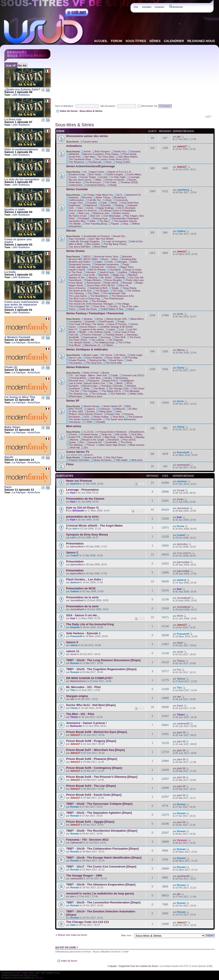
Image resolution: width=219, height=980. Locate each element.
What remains (137, 445)
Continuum (104, 409)
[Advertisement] (78, 71)
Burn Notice (95, 174)
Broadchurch (137, 432)
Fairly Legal (136, 355)
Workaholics (75, 226)
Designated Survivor (80, 264)
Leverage (134, 177)
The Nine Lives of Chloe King (84, 299)
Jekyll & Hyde (107, 272)
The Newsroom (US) (123, 296)
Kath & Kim (137, 241)
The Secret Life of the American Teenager (91, 304)
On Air (22, 66)
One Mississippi (112, 216)
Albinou (181, 350)
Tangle (115, 288)
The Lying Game (78, 296)
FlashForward (106, 321)
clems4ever (183, 508)
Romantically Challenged (125, 218)
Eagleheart (75, 205)
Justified (122, 272)
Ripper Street (76, 285)
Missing (93, 277)
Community (122, 200)
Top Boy (113, 306)
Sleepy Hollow (101, 417)
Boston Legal (91, 355)
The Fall (74, 391)
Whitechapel (75, 396)
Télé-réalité (121, 460)
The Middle (75, 224)
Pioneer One (113, 414)
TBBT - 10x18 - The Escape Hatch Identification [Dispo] (104, 858)
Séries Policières (78, 367)
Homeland (115, 270)
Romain (75, 663)
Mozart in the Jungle (93, 440)
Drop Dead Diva (130, 203)
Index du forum (69, 111)
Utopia (131, 309)
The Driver (126, 442)
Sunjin (180, 499)
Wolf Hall (75, 448)
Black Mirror (137, 319)
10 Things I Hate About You (98, 195)
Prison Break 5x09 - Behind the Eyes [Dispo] (97, 732)
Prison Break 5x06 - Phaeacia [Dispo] (92, 759)
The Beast (99, 388)
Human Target (88, 177)
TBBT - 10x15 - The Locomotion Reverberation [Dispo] (103, 902)
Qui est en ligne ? (67, 947)
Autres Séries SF (113, 406)
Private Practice (77, 360)
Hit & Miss (137, 434)
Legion (112, 329)
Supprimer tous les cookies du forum (139, 966)
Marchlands (126, 437)
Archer (87, 151)
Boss (115, 259)
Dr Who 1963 (76, 411)
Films (70, 464)
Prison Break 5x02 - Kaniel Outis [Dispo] (94, 795)
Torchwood (75, 422)
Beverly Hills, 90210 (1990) (83, 259)
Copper (99, 262)
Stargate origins (77, 696)
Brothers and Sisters (80, 262)
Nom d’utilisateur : (65, 106)
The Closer (139, 388)
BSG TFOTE (76, 409)
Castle (114, 375)
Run (82, 442)
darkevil (75, 484)
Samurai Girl (95, 442)
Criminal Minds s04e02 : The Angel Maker (94, 526)
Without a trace (94, 396)
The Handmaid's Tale (114, 293)
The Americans (93, 182)
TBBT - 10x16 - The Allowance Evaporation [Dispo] (101, 884)
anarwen (182, 481)
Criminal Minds (78, 378)
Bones (106, 373)
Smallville (74, 337)
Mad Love (84, 213)
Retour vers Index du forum (72, 935)
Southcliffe (111, 442)
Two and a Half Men (79, 247)
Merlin (72, 332)
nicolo (180, 314)
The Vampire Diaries (80, 342)
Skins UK (124, 285)
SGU (87, 417)
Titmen (74, 717)
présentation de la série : (83, 517)
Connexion (159, 7)
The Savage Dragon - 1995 (84, 876)
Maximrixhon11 (79, 681)
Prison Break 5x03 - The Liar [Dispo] (91, 786)
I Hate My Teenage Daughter (84, 241)
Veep (125, 224)
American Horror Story (106, 256)
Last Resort (75, 275)
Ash (75, 529)
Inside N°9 (74, 437)
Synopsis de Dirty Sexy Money (87, 535)
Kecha (181, 526)
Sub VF (11, 66)
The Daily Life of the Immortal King (90, 624)
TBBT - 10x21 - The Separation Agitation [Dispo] (99, 813)
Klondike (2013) (92, 437)
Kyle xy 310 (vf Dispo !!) (82, 508)
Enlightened (91, 205)
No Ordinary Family (100, 332)
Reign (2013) (111, 283)
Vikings (113, 185)
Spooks (132, 180)
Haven (72, 327)
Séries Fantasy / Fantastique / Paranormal (95, 313)
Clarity (181, 368)
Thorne (91, 445)
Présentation (75, 544)
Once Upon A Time (125, 332)
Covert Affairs (134, 174)
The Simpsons (76, 162)
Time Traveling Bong (96, 224)
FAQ (136, 7)
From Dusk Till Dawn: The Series (86, 324)
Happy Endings (105, 208)
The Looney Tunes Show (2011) (112, 159)
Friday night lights (78, 267)
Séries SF (73, 401)
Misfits (83, 332)
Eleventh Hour (76, 381)
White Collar (136, 394)
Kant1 (180, 706)
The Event (135, 337)
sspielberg (183, 190)
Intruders (91, 272)
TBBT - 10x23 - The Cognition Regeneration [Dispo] (101, 669)
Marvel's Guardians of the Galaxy (101, 154)
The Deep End (94, 363)
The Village (123, 304)
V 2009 (88, 422)
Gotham (112, 267)
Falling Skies (105, 411)
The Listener (98, 340)
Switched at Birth (99, 288)
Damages (122, 262)
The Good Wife (114, 363)
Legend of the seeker (93, 329)
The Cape (118, 291)
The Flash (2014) (78, 340)
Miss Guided (93, 244)
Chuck (108, 200)
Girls (71, 208)
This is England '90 (79, 306)
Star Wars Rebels (128, 157)
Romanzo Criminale (112, 386)
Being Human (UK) (117, 319)
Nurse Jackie (113, 358)
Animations (74, 146)
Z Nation (109, 345)
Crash (110, 262)
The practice (75, 363)
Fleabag (119, 205)
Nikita (98, 180)
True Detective (118, 394)
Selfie (92, 221)
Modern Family (121, 213)
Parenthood (75, 280)
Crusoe (73, 177)
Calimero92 (76, 843)
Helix (119, 411)
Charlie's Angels (114, 174)
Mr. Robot (106, 277)
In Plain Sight (118, 177)
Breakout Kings (77, 174)
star (72, 699)
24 (85, 172)
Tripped (115, 224)
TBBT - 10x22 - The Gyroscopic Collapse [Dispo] (99, 804)
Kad (73, 493)
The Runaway (99, 301)
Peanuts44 (183, 452)
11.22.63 (88, 432)
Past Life (73, 335)
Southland (74, 388)
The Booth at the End (80, 291)
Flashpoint (94, 381)
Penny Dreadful (114, 280)
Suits (129, 360)
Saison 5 (72, 642)
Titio (73, 690)
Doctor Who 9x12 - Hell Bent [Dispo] (91, 705)
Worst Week (101, 247)
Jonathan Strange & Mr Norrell (116, 327)
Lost (121, 329)
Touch (72, 309)
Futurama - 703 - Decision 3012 (87, 840)
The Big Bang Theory (115, 244)
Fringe (121, 321)
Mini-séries (74, 426)
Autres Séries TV (78, 452)
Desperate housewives (107, 264)
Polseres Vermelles (79, 460)
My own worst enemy (80, 180)
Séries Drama (75, 251)
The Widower (76, 445)
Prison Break (130, 154)
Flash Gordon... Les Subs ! (84, 579)
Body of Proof (91, 373)
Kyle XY (73, 329)
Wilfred (136, 224)
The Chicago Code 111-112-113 (87, 922)
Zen (86, 448)
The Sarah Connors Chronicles (85, 419)
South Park (75, 157)
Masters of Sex (77, 277)
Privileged (84, 218)
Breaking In (120, 197)
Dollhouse (120, 409)
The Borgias (102, 291)
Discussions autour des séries (87, 136)
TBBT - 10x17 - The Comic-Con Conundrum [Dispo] (101, 867)
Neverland (113, 440)
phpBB (17, 973)
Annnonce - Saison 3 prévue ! (86, 723)
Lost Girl (132, 329)
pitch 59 (181, 732)
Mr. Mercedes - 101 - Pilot (83, 687)
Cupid (104, 203)
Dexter (108, 378)
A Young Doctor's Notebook (112, 432)
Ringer (140, 283)
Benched (87, 197)
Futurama (135, 151)
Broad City (119, 236)
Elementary (122, 378)
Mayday (140, 437)
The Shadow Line (78, 394)
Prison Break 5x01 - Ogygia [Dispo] (90, 822)
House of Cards (133, 270)
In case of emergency (115, 241)
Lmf (72, 537)
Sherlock (131, 386)
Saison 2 (72, 552)
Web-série (137, 460)
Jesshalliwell (77, 600)
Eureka (91, 411)
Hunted (103, 177)
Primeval (128, 414)
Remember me (147, 106)
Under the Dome (88, 309)
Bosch (105, 259)
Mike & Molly (76, 244)
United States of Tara (112, 309)
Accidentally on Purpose (97, 236)
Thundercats (95, 162)
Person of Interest (115, 180)
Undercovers (76, 185)
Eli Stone (121, 355)
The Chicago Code (119, 388)
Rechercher (176, 7)
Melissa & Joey (101, 213)
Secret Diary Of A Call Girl (101, 285)
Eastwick (90, 321)
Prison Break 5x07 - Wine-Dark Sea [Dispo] (95, 750)
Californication (76, 200)
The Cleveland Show (80, 159)
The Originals (116, 340)
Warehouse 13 (92, 345)
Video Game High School (112, 445)
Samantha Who (77, 221)
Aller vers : (127, 935)
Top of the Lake (130, 306)
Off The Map (131, 358)
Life (111, 383)
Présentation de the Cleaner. (86, 499)
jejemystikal (77, 546)
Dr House (107, 355)
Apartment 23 (133, 195)
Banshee (127, 256)
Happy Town (127, 267)
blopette (75, 627)
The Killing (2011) (111, 391)
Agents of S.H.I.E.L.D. (120, 172)
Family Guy (120, 151)
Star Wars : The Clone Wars (100, 157)
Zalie (73, 925)
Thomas (39, 978)
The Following (76, 293)
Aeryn (180, 401)
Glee (80, 208)
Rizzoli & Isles (90, 386)
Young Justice (123, 162)
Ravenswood (94, 283)
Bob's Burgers (102, 151)
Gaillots (75, 591)
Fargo (126, 264)
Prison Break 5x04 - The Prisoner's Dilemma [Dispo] (102, 777)
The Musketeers (99, 296)
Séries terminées (102, 460)
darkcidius (182, 544)
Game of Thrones (117, 324)
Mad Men (104, 275)
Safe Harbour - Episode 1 (83, 633)
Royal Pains (117, 360)
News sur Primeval (79, 481)
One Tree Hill (136, 277)
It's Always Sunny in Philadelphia (118, 211)
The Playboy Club (78, 301)
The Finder (111, 182)
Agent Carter (97, 172)
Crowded (92, 203)
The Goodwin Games (125, 221)
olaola (74, 645)
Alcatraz (88, 319)
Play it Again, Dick (134, 216)
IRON (180, 616)
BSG (128, 406)
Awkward (74, 197)
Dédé (180, 643)
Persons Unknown (92, 335)
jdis (179, 137)
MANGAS (74, 154)
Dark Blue (95, 378)
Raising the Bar (98, 360)
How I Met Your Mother (101, 239)
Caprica (90, 409)
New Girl (95, 216)
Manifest (133, 275)
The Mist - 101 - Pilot (80, 714)
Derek (114, 203)
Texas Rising (129, 288)
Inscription (147, 7)
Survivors (106, 337)
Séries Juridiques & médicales (87, 349)
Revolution (74, 417)
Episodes (106, 205)
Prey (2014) (129, 440)
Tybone (181, 679)
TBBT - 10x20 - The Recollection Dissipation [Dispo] (102, 831)
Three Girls (99, 306)
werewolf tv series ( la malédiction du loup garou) (100, 893)
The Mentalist (132, 391)
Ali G (120, 195)
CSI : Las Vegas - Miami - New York (88, 375)
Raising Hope (101, 218)
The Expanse (135, 417)
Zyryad (181, 490)
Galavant (132, 205)
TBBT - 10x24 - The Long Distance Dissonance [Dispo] (103, 660)
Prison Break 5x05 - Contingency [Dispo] (94, 768)
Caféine (181, 231)
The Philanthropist (114, 299)
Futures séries (90, 142)
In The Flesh (75, 272)
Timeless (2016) (129, 182)
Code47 (181, 535)
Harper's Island (77, 270)
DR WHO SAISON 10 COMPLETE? (89, 678)
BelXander (78, 511)
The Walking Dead (104, 342)
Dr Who (133, 409)
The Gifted (93, 293)
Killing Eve (137, 272)
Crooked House (89, 434)
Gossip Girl (97, 267)
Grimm (134, 324)
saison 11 (73, 651)
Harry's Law (75, 358)
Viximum (182, 840)
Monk (120, 383)
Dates (134, 262)
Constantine (75, 321)
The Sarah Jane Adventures (121, 419)
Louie (72, 213)
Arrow (100, 319)
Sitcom (71, 231)
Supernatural (90, 337)
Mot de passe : (108, 106)
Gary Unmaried (77, 239)
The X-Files (124, 342)
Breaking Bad (129, 259)
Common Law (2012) (133, 375)
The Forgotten (90, 391)
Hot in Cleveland (126, 208)
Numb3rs (74, 386)
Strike (87, 388)
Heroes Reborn (88, 327)
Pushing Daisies (114, 335)
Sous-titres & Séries (91, 111)
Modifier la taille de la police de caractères (208, 116)
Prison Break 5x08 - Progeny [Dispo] (91, 741)
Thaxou (181, 661)
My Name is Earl (78, 216)
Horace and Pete (93, 457)
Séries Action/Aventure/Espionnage (91, 166)
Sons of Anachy (77, 288)
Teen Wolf (120, 337)
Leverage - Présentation (83, 490)
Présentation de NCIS (81, 588)
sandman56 (183, 465)
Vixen (109, 162)
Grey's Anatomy (94, 358)
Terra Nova (118, 417)
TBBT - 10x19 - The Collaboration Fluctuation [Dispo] (102, 849)
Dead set (107, 434)
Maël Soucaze (30, 975)
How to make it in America (83, 211)
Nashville (120, 277)
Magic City (119, 275)
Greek (90, 208)
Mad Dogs (110, 437)
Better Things (103, 197)
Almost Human (92, 406)
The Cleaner (134, 291)
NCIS (129, 383)
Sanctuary (132, 335)
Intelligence (128, 381)
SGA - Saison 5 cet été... (83, 615)
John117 (182, 146)
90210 (87, 256)
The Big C (105, 221)
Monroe (74, 440)
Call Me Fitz (94, 200)
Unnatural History (96, 185)
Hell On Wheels (97, 270)
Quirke (72, 442)
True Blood (75, 345)
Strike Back (75, 182)
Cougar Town (76, 203)
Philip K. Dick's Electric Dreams (86, 414)
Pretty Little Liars (135, 280)
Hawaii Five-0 (110, 381)
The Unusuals (99, 394)
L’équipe (112, 966)
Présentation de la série (82, 597)
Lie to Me (90, 275)
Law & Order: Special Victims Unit (87, 383)
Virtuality (101, 422)
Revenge (127, 283)
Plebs (72, 218)
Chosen (73, 434)
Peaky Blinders (93, 280)
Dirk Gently (121, 434)
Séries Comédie (77, 189)
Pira (179, 670)
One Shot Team (114, 457)
